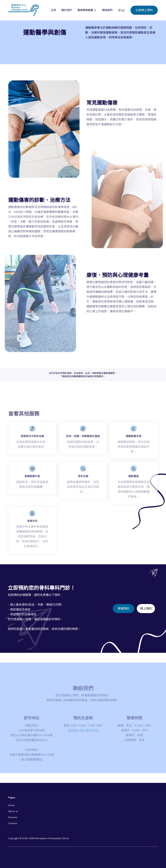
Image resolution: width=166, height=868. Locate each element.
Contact (13, 823)
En (123, 10)
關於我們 (66, 10)
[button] (87, 10)
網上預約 (146, 609)
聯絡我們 (107, 10)
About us (13, 811)
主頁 (53, 10)
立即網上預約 (144, 10)
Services (13, 817)
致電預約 (124, 609)
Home (11, 805)
